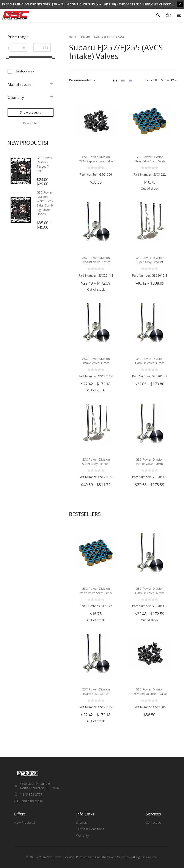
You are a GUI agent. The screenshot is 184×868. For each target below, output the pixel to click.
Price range (18, 37)
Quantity (16, 97)
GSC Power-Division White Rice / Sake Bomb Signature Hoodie (45, 203)
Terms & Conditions (90, 829)
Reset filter (30, 123)
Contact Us (154, 822)
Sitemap (82, 822)
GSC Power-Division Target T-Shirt (45, 164)
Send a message (31, 801)
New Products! (24, 822)
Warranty (83, 835)
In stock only (25, 71)
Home (73, 37)
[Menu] (179, 15)
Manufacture (20, 84)
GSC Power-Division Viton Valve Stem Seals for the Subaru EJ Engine (149, 161)
